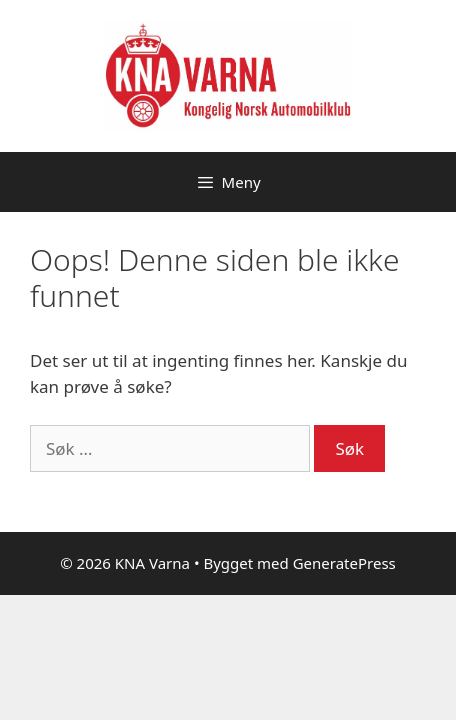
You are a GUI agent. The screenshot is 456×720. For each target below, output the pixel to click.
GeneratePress (344, 563)
